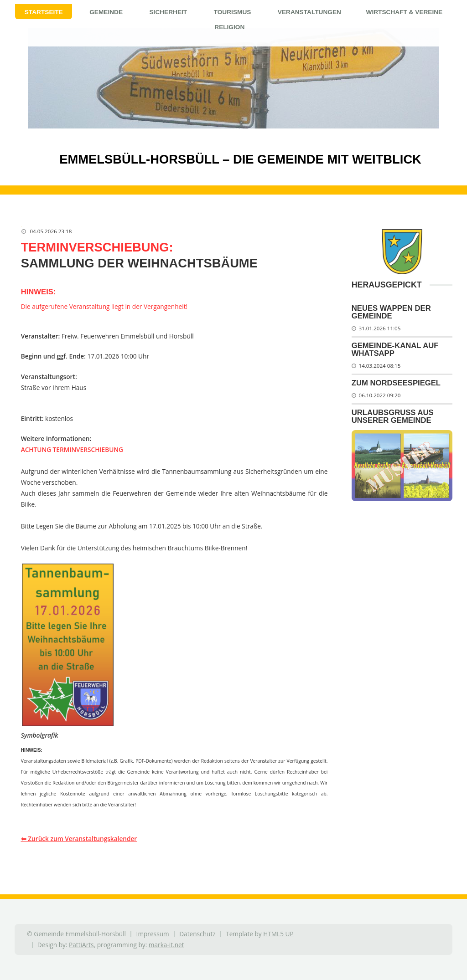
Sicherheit (168, 12)
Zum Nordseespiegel (396, 383)
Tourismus (233, 12)
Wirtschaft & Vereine (405, 12)
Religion (229, 27)
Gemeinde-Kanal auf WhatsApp (395, 349)
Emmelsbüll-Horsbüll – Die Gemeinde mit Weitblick (225, 159)
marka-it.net (166, 945)
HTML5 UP (278, 934)
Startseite (44, 12)
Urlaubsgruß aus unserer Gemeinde (393, 416)
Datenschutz (197, 934)
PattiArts (81, 945)
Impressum (153, 934)
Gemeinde (106, 12)
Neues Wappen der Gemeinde (391, 312)
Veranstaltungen (309, 12)
